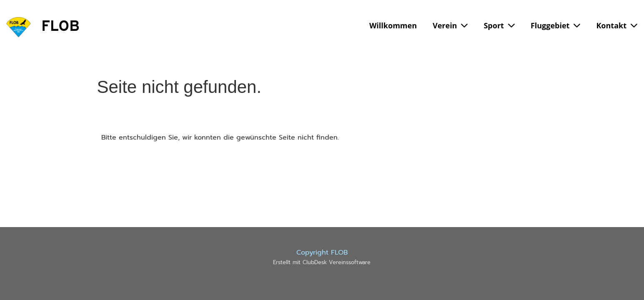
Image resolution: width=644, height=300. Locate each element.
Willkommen (393, 25)
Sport (499, 25)
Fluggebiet (556, 25)
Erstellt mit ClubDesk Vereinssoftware (322, 262)
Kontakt (617, 25)
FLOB (60, 27)
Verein (450, 25)
